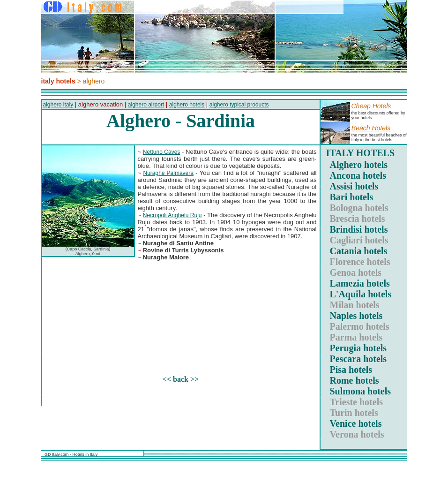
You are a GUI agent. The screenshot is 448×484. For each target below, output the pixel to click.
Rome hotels (355, 380)
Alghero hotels (359, 165)
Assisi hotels (354, 186)
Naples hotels (356, 316)
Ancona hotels (358, 175)
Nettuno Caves (162, 152)
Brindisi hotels (359, 229)
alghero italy (58, 105)
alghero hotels (187, 105)
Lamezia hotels (360, 283)
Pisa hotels (351, 370)
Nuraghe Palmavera (168, 173)
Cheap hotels (371, 106)
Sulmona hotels (361, 391)
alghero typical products (239, 105)
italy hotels (58, 81)
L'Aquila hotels (361, 294)
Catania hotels (359, 251)
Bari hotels (352, 197)
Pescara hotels (358, 359)
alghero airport (146, 105)
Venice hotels (356, 423)
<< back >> (181, 379)
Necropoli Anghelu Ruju (172, 215)
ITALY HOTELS (361, 153)
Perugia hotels (358, 348)
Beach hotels (371, 128)
